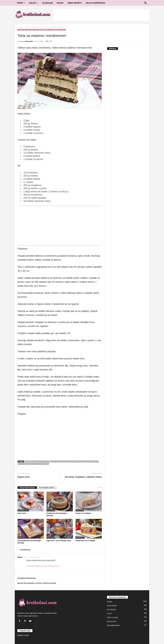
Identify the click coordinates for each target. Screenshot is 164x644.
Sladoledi (47, 3)
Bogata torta (24, 477)
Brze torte (51, 510)
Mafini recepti (23, 635)
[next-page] (101, 488)
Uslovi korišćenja (95, 3)
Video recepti (112, 617)
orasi (63, 461)
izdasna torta (40, 461)
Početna (20, 27)
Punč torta (22, 513)
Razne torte (60, 30)
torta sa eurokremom (75, 461)
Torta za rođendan (41, 464)
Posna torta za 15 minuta (85, 541)
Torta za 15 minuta (83, 513)
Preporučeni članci (27, 488)
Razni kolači (112, 606)
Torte (21, 3)
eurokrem (29, 461)
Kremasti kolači (113, 625)
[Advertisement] (101, 15)
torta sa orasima (91, 461)
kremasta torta (53, 461)
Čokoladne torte (37, 27)
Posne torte (80, 538)
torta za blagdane (25, 464)
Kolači (34, 3)
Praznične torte (47, 30)
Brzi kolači (111, 610)
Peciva (60, 3)
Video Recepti (75, 3)
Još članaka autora (47, 488)
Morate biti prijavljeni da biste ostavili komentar (43, 566)
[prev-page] (97, 488)
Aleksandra (29, 41)
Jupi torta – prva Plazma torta (59, 541)
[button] (145, 3)
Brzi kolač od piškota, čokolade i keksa (83, 477)
